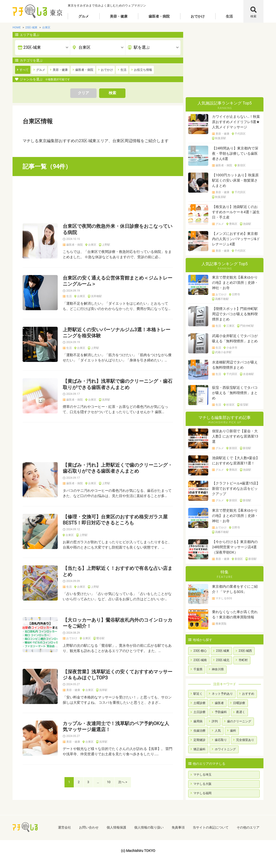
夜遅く (241, 712)
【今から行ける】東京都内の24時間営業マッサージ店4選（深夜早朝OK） (235, 547)
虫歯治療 (199, 731)
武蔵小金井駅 (223, 352)
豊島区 (233, 224)
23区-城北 (223, 660)
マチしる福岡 (202, 793)
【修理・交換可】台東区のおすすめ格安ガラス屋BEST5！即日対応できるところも (115, 520)
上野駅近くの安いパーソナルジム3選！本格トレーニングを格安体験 (117, 333)
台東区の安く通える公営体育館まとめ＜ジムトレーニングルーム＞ (118, 281)
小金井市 (232, 348)
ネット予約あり (222, 694)
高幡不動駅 (222, 299)
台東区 (92, 245)
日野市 (236, 295)
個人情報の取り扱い (149, 827)
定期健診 (199, 740)
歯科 (233, 731)
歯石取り (221, 740)
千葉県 (198, 669)
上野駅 (106, 245)
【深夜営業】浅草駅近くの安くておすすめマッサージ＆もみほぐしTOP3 (118, 675)
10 (109, 782)
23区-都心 (200, 651)
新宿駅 (247, 448)
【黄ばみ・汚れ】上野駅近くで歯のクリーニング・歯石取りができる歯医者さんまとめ (118, 468)
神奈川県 (218, 669)
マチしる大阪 (202, 784)
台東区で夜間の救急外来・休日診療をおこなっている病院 (118, 229)
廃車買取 (221, 624)
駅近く (198, 694)
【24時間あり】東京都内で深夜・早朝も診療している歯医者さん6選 (235, 153)
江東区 (230, 326)
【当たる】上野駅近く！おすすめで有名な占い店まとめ (118, 571)
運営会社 (64, 827)
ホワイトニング (225, 749)
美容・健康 (119, 16)
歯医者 (219, 703)
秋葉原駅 (221, 138)
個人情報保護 (116, 827)
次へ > (123, 782)
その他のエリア (248, 827)
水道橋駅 (248, 374)
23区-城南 (200, 660)
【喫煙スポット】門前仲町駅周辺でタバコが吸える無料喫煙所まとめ (235, 314)
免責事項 (178, 827)
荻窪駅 (244, 405)
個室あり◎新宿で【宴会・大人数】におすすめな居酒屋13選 (235, 436)
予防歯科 (221, 712)
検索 (253, 16)
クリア (83, 93)
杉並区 (230, 405)
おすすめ (248, 694)
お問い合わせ (89, 827)
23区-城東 (223, 651)
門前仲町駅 (247, 326)
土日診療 (199, 712)
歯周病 (198, 721)
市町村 (243, 660)
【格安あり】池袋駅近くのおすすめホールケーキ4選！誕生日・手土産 (236, 212)
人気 (218, 731)
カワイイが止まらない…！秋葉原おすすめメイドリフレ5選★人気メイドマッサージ (236, 122)
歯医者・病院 (159, 16)
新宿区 (241, 166)
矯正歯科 (199, 749)
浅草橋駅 (96, 296)
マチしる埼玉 (202, 775)
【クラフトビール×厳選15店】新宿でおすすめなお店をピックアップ (236, 489)
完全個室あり (245, 740)
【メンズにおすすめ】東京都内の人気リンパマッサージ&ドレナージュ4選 (236, 239)
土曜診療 (199, 703)
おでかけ (198, 16)
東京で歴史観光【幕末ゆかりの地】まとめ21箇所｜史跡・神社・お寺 (235, 283)
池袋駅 (247, 224)
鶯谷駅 (100, 638)
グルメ (84, 16)
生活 (229, 16)
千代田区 (240, 134)
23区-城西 (245, 651)
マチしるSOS (224, 599)
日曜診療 (239, 703)
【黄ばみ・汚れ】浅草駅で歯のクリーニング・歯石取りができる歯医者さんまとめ (118, 384)
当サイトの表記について (211, 827)
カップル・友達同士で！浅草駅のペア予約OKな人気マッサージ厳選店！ (116, 727)
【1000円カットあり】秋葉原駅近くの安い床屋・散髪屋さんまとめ (235, 180)
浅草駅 (106, 400)
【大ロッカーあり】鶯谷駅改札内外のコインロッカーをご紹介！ (118, 623)
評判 (215, 721)
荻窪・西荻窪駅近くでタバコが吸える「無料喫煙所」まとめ (235, 393)
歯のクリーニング (239, 721)
